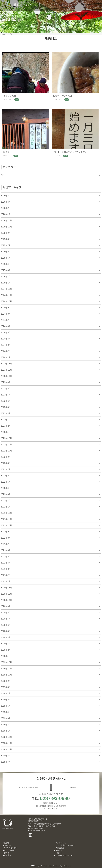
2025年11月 (6, 221)
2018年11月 (6, 743)
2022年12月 (6, 438)
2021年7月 (6, 544)
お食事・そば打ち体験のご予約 (28, 787)
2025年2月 (6, 277)
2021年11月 (6, 519)
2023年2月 (6, 426)
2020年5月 (6, 631)
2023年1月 (6, 432)
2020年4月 (6, 637)
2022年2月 (6, 501)
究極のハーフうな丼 (63, 96)
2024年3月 (6, 345)
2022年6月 (6, 476)
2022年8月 (6, 463)
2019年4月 (6, 712)
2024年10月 (6, 301)
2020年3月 (6, 644)
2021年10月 (6, 525)
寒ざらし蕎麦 (10, 96)
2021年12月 (6, 513)
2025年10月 (6, 227)
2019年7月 (6, 693)
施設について (61, 843)
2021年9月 (6, 532)
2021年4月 (6, 563)
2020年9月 (6, 606)
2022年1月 (6, 507)
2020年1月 (6, 656)
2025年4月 (6, 264)
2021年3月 (6, 569)
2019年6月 (6, 700)
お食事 (7, 843)
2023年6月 (6, 401)
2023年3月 (6, 420)
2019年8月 (6, 687)
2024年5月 (6, 333)
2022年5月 (6, 482)
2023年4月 (6, 413)
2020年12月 (6, 588)
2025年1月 (6, 283)
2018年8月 (6, 756)
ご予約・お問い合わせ (64, 855)
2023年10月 (6, 376)
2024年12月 (6, 289)
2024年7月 (6, 320)
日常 (17, 99)
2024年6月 (6, 326)
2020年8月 (6, 613)
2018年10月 (6, 749)
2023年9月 (6, 382)
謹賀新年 (8, 152)
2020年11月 (6, 594)
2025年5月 (6, 258)
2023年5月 (6, 407)
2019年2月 (6, 725)
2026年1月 (6, 214)
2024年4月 (6, 339)
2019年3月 (6, 718)
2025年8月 (6, 239)
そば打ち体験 (9, 850)
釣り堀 (7, 853)
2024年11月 (6, 295)
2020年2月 (6, 650)
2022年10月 (6, 451)
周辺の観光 (60, 848)
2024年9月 (6, 308)
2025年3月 (6, 270)
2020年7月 (6, 619)
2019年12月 (6, 662)
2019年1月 (6, 731)
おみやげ (8, 845)
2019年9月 (6, 681)
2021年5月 (6, 557)
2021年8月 (6, 538)
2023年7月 (6, 395)
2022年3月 (6, 494)
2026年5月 (6, 196)
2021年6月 (6, 550)
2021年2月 (6, 575)
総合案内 (8, 855)
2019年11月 (6, 669)
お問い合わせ (74, 787)
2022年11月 (6, 445)
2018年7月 (6, 762)
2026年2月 (6, 208)
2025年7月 (6, 245)
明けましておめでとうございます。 (70, 152)
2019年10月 (6, 675)
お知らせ (59, 853)
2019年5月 (6, 706)
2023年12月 (6, 364)
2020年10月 (6, 600)
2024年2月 (6, 351)
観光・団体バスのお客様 (65, 845)
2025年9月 (6, 233)
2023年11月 (6, 370)
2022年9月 (6, 457)
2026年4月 (6, 202)
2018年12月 (6, 737)
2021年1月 (6, 581)
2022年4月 (6, 488)
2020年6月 (6, 625)
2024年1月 (6, 357)
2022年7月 (6, 469)
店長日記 (59, 850)
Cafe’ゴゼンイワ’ (11, 848)
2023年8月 (6, 389)
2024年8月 (6, 314)
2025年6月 (6, 252)
